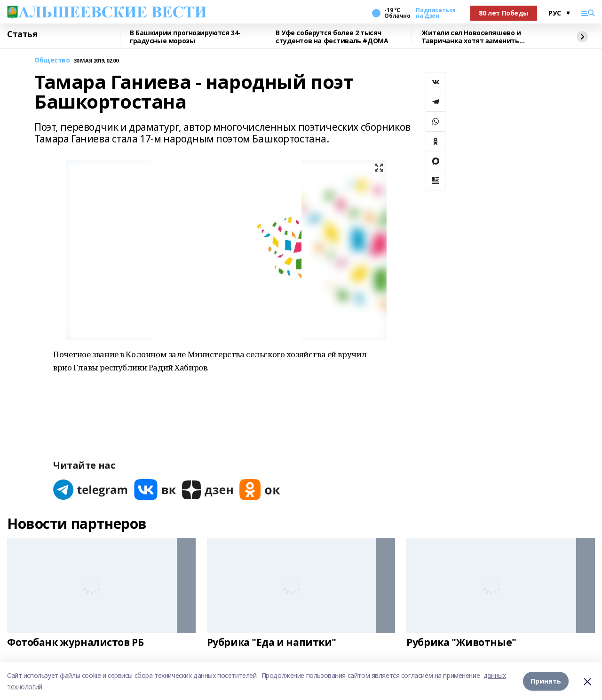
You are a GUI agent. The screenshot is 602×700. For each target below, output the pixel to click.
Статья (22, 34)
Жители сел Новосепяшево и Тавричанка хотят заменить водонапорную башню (471, 37)
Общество (52, 60)
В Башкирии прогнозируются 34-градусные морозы (185, 37)
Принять (546, 681)
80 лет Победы (504, 13)
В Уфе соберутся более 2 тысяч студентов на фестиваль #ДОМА (332, 37)
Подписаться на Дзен (436, 13)
